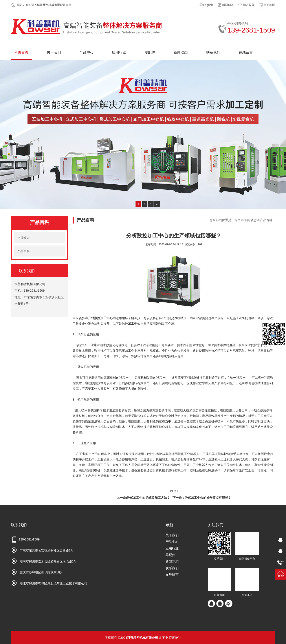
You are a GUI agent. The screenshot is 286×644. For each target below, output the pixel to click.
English (208, 5)
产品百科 (24, 251)
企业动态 (24, 238)
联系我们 (172, 568)
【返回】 (174, 491)
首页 (237, 220)
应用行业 (172, 548)
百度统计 (175, 638)
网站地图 (269, 5)
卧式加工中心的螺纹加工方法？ (148, 498)
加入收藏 (249, 5)
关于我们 (172, 535)
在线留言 (172, 575)
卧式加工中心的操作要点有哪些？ (208, 498)
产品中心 (172, 542)
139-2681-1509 (251, 30)
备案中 (163, 638)
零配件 (170, 555)
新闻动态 (228, 5)
